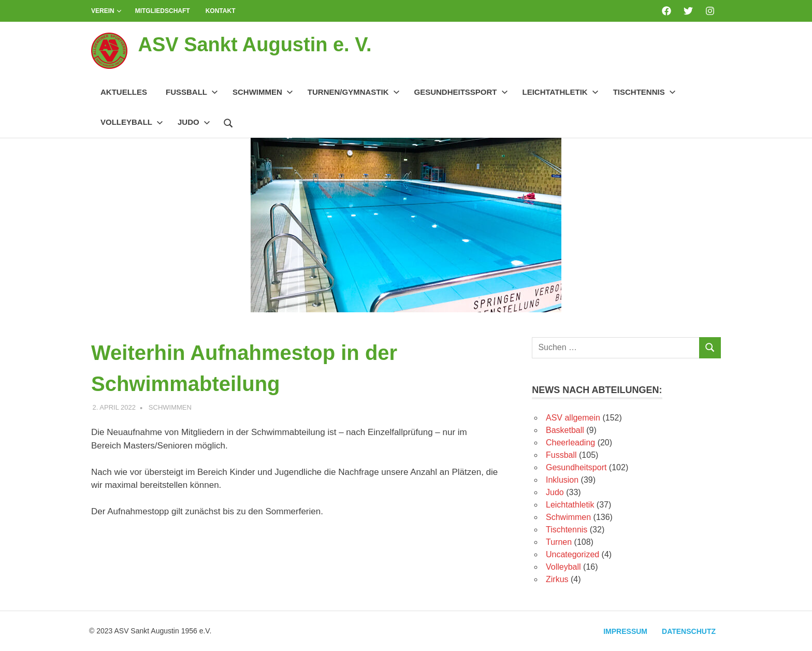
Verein (106, 11)
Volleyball (132, 122)
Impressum (625, 631)
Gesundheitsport (576, 467)
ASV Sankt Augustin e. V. (255, 45)
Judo (194, 122)
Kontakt (221, 11)
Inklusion (562, 480)
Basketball (565, 430)
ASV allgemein (573, 418)
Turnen (559, 542)
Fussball (192, 92)
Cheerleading (570, 443)
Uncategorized (572, 554)
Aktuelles (124, 92)
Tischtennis (644, 92)
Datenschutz (689, 631)
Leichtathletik (561, 92)
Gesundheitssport (461, 92)
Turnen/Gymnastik (354, 92)
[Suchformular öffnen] (228, 122)
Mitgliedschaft (163, 11)
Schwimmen (263, 92)
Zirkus (557, 579)
